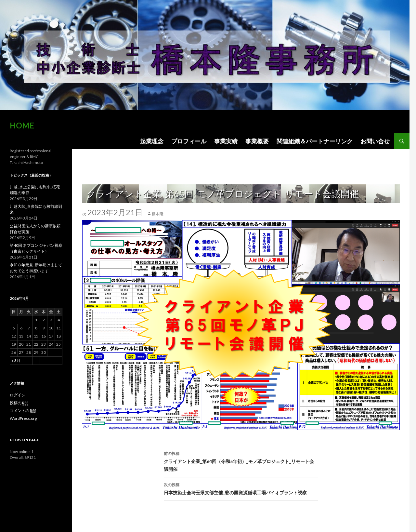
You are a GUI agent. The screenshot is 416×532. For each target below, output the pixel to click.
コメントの (23, 411)
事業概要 (257, 141)
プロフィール (189, 141)
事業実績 (226, 141)
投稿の (19, 403)
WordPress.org (23, 418)
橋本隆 (158, 214)
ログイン (18, 395)
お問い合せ (375, 141)
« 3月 (16, 360)
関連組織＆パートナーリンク (315, 141)
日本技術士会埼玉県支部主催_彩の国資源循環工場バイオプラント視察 (241, 488)
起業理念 (152, 141)
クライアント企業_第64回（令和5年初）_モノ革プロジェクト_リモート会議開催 (241, 461)
